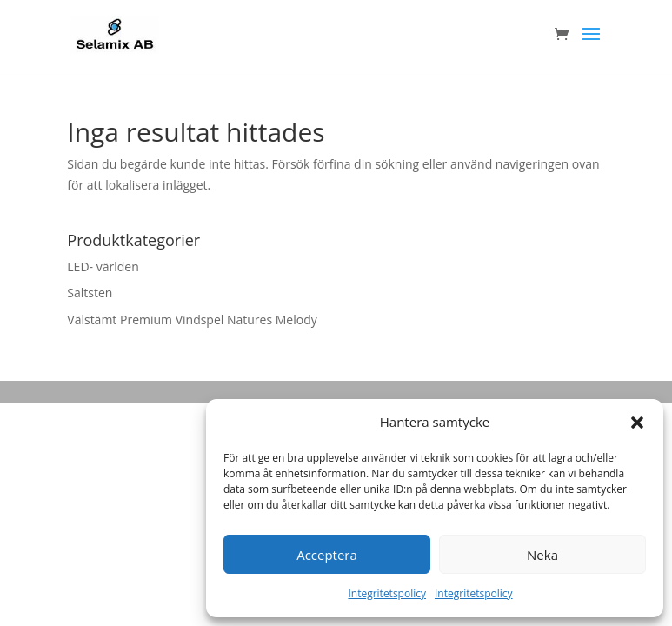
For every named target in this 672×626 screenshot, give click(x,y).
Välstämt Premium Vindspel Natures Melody (192, 320)
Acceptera (327, 555)
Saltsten (90, 293)
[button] (637, 423)
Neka (542, 555)
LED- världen (103, 266)
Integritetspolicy (387, 593)
